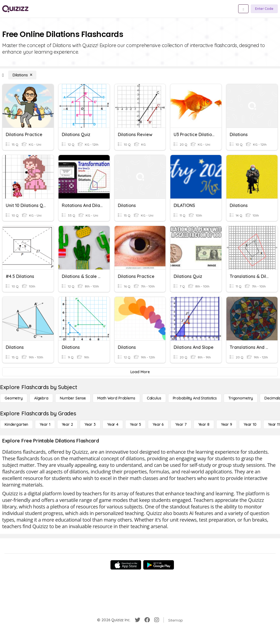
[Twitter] (138, 620)
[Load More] (140, 372)
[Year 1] (45, 424)
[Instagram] (157, 620)
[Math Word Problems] (116, 398)
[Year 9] (227, 424)
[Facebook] (147, 620)
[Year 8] (204, 424)
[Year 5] (135, 424)
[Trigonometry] (241, 398)
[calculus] (154, 398)
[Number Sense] (73, 398)
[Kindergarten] (16, 424)
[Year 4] (113, 424)
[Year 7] (181, 424)
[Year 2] (67, 424)
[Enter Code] (264, 9)
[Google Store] (159, 565)
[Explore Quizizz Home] (15, 9)
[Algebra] (41, 398)
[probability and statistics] (195, 398)
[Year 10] (250, 424)
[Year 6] (158, 424)
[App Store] (126, 565)
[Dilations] (22, 75)
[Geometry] (14, 398)
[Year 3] (90, 424)
